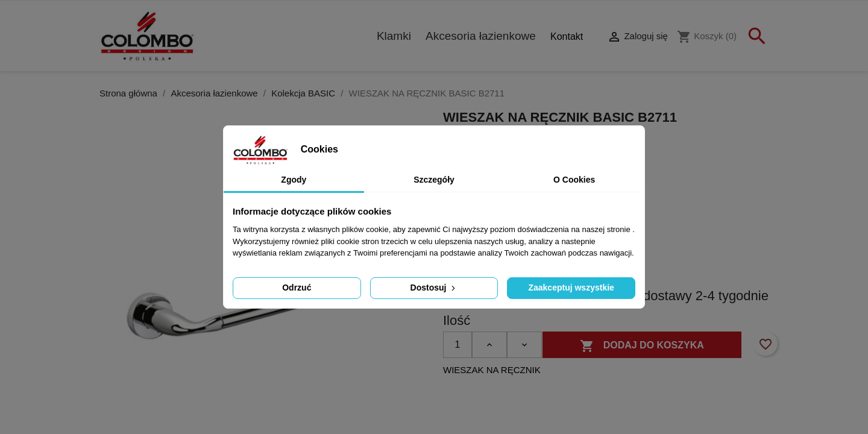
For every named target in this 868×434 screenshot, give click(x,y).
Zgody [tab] (294, 180)
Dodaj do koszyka (642, 346)
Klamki (394, 36)
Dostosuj (434, 288)
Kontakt (567, 36)
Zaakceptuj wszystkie (571, 288)
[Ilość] (458, 345)
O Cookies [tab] (574, 180)
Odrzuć (297, 288)
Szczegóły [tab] (434, 180)
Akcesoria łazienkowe (481, 36)
